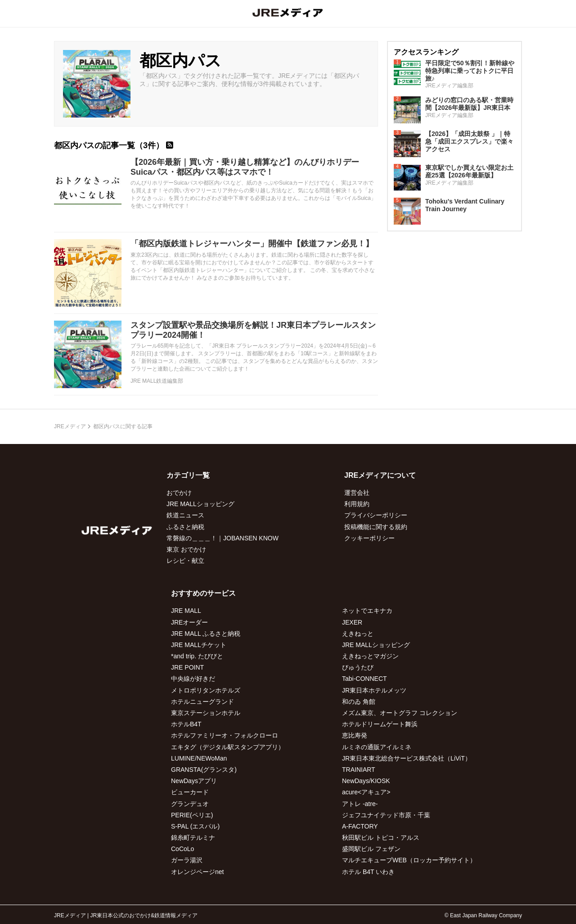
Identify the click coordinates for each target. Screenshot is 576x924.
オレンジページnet (197, 872)
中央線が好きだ (193, 679)
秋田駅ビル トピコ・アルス (381, 838)
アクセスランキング (426, 52)
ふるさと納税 (185, 527)
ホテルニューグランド (202, 702)
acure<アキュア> (366, 792)
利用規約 (357, 504)
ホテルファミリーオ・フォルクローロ (225, 735)
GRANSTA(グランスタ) (204, 770)
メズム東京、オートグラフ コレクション (400, 713)
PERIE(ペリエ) (192, 815)
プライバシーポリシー (376, 515)
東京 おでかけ (186, 549)
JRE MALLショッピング (200, 504)
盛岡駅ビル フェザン (371, 849)
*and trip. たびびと (197, 656)
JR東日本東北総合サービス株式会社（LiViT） (407, 758)
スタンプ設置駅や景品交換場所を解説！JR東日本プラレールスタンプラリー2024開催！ (253, 330)
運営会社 (357, 493)
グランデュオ (190, 804)
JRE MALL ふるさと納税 (206, 634)
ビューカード (190, 792)
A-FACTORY (360, 826)
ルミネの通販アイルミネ (377, 747)
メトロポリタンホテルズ (206, 690)
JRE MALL (186, 611)
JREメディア (70, 426)
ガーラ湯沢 (187, 860)
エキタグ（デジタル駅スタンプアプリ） (228, 747)
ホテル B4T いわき (368, 872)
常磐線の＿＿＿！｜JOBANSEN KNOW (223, 538)
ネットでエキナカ (367, 611)
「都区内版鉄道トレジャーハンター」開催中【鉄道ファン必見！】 (252, 244)
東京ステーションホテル (206, 713)
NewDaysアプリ (194, 781)
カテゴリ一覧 (188, 475)
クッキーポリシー (369, 538)
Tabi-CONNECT (364, 679)
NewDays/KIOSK (366, 781)
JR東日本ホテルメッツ (374, 690)
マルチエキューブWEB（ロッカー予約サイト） (409, 860)
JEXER (352, 622)
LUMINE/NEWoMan (199, 758)
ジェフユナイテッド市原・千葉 (386, 815)
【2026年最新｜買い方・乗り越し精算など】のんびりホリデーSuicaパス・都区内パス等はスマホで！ (245, 167)
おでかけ (179, 493)
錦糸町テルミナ (193, 838)
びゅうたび (358, 667)
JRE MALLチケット (199, 645)
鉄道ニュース (185, 515)
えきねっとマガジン (370, 656)
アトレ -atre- (360, 804)
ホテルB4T (186, 724)
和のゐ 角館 (359, 702)
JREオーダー (189, 622)
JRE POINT (187, 667)
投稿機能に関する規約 (376, 527)
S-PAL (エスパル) (195, 826)
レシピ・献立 (185, 561)
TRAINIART (359, 770)
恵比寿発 (355, 735)
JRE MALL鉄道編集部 (157, 381)
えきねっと (358, 634)
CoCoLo (182, 849)
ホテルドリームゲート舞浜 (380, 724)
